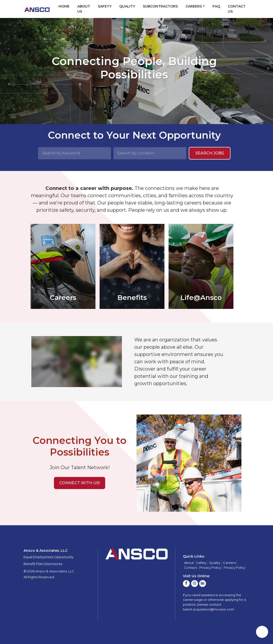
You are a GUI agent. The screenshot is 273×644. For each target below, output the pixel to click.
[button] (80, 483)
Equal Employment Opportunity (49, 557)
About (189, 563)
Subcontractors (160, 6)
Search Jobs (210, 153)
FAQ (216, 6)
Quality (127, 6)
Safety (105, 6)
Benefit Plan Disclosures (43, 564)
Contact (191, 568)
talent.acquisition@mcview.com (209, 609)
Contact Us (237, 9)
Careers (194, 6)
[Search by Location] (150, 153)
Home (64, 6)
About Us (84, 9)
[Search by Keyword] (75, 153)
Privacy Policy (210, 568)
